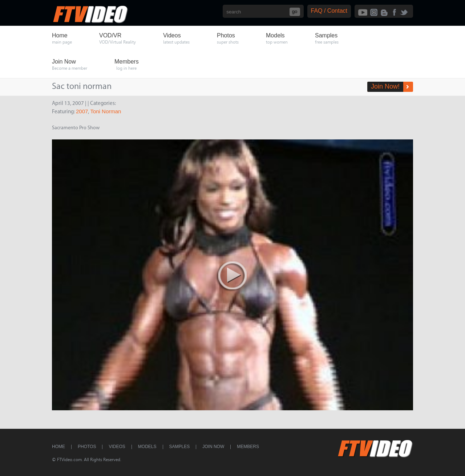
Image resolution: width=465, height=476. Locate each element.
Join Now (213, 447)
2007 (82, 111)
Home (58, 447)
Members (248, 447)
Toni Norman (106, 111)
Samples (180, 447)
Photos (87, 447)
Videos (117, 447)
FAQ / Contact (329, 11)
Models (147, 447)
